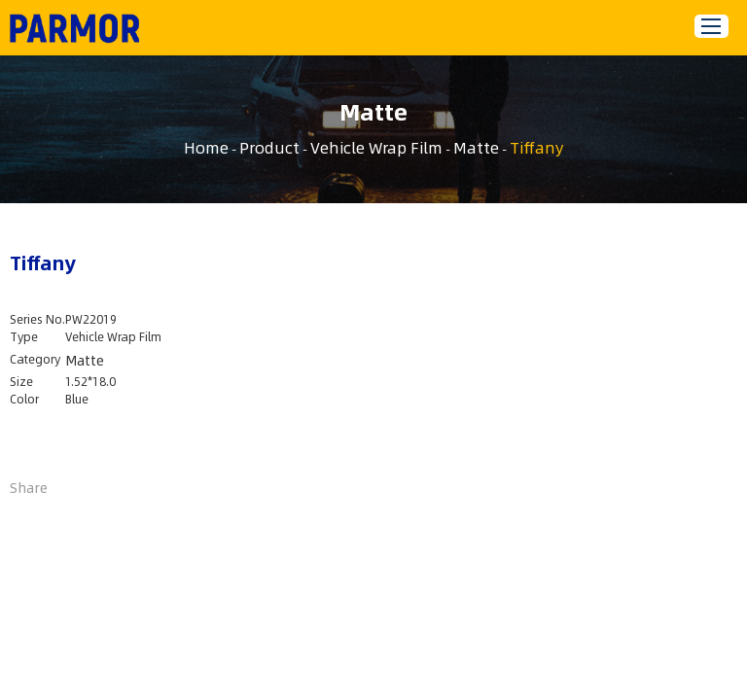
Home (206, 147)
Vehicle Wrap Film (376, 147)
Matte (476, 147)
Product (269, 147)
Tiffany (536, 147)
